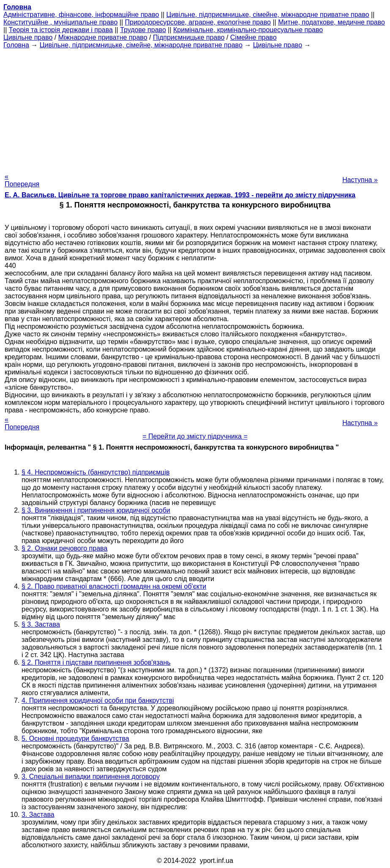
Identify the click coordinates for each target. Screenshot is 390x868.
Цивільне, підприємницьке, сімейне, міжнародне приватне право (268, 15)
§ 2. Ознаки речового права (64, 548)
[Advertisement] (195, 108)
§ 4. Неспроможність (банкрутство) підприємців (95, 472)
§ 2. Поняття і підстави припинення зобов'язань (96, 662)
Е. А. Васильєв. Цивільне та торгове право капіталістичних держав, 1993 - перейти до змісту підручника (180, 195)
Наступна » (360, 180)
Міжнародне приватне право (103, 37)
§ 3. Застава (41, 624)
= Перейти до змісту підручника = (195, 436)
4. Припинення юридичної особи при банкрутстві (98, 700)
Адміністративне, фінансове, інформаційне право (81, 15)
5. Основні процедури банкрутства (75, 738)
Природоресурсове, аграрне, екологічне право (198, 22)
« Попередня (22, 180)
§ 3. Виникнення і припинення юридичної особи (96, 510)
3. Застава (38, 815)
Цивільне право (28, 37)
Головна (16, 45)
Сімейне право (254, 37)
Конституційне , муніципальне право (60, 22)
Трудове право (143, 30)
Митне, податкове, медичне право (331, 22)
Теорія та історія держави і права (61, 30)
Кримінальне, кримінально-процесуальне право (248, 30)
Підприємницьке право (189, 37)
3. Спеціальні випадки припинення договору (91, 777)
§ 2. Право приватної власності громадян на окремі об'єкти (114, 586)
